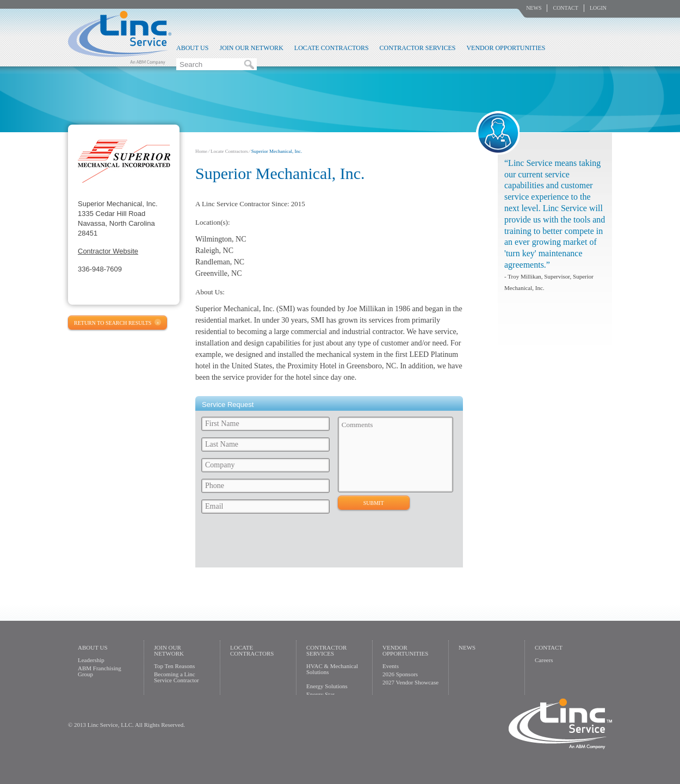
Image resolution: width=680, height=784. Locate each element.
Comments (396, 455)
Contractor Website (108, 251)
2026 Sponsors (400, 674)
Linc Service (120, 38)
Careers (544, 660)
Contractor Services (418, 48)
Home (201, 151)
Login (598, 8)
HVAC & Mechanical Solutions (332, 669)
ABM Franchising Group (100, 671)
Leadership (91, 660)
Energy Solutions (327, 686)
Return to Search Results (113, 323)
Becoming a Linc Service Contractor (177, 677)
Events (391, 666)
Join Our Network (251, 48)
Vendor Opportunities (506, 48)
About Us (192, 48)
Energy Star (320, 694)
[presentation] (281, 544)
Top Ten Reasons (174, 666)
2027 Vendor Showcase (410, 682)
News (534, 8)
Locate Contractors (332, 48)
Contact (565, 8)
